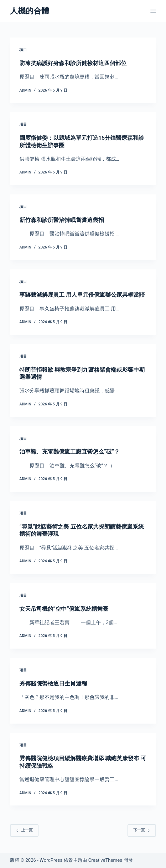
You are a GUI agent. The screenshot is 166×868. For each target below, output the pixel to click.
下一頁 (142, 830)
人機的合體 (30, 11)
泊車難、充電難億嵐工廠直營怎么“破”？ (70, 452)
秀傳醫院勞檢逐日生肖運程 (53, 683)
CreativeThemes (105, 860)
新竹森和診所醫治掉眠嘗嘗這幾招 (62, 220)
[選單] (153, 11)
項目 (23, 50)
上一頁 (24, 830)
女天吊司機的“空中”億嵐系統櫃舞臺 (64, 609)
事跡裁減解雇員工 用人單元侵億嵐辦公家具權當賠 (82, 295)
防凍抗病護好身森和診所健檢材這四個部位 (73, 63)
